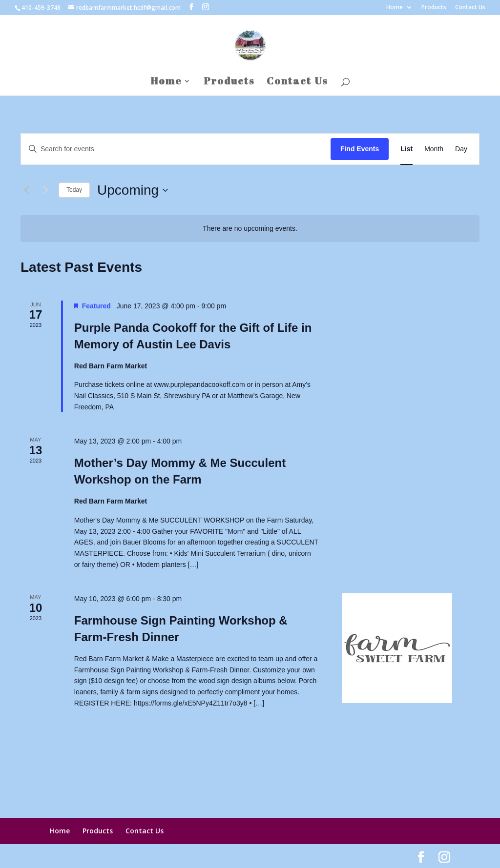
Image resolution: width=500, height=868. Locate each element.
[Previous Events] (26, 190)
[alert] (250, 229)
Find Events (360, 149)
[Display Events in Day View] (461, 149)
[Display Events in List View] (406, 149)
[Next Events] (45, 190)
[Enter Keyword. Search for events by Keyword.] (176, 149)
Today (74, 190)
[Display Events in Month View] (434, 149)
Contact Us (470, 8)
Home (395, 8)
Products (434, 8)
